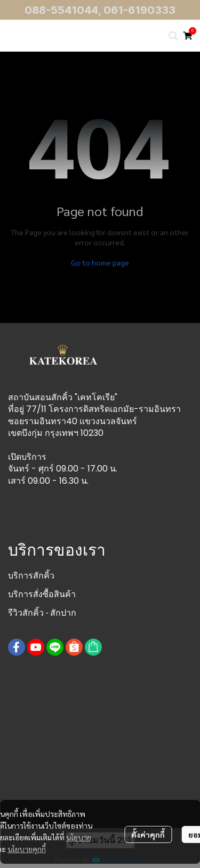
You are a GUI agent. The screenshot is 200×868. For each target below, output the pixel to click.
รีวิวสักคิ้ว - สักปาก (42, 613)
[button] (173, 36)
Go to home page (100, 262)
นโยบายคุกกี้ (27, 849)
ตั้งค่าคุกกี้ (148, 834)
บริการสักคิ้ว (31, 576)
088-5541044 (61, 10)
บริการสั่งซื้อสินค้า (42, 594)
